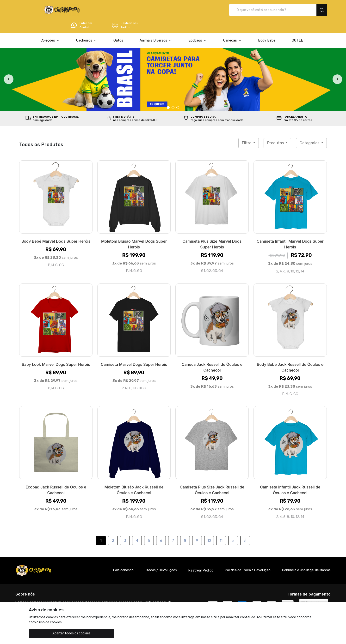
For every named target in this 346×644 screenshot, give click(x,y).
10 (209, 527)
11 (221, 527)
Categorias (310, 129)
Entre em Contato (265, 10)
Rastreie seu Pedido (309, 10)
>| (245, 527)
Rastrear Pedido (201, 557)
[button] (50, 27)
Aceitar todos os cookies (53, 633)
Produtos (276, 129)
